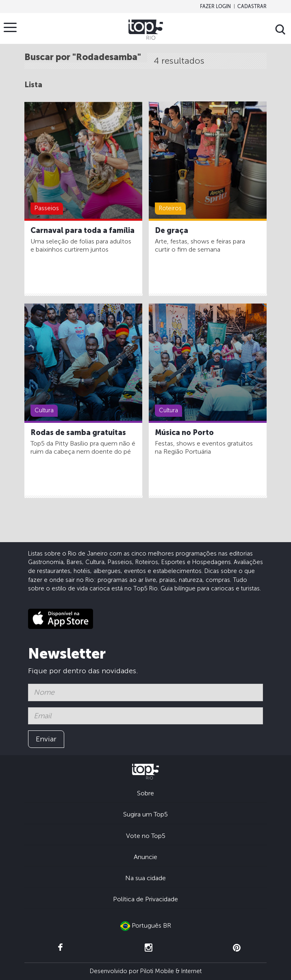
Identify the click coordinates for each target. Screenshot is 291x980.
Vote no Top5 (146, 836)
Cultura (44, 410)
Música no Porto (184, 433)
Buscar (280, 30)
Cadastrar (252, 6)
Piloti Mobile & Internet (171, 971)
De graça (172, 230)
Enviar (46, 739)
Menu (12, 27)
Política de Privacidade (145, 899)
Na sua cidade (145, 878)
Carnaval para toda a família (83, 230)
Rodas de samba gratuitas (78, 433)
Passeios (47, 208)
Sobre (145, 793)
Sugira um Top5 (145, 814)
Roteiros (170, 208)
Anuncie (145, 857)
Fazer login (215, 6)
